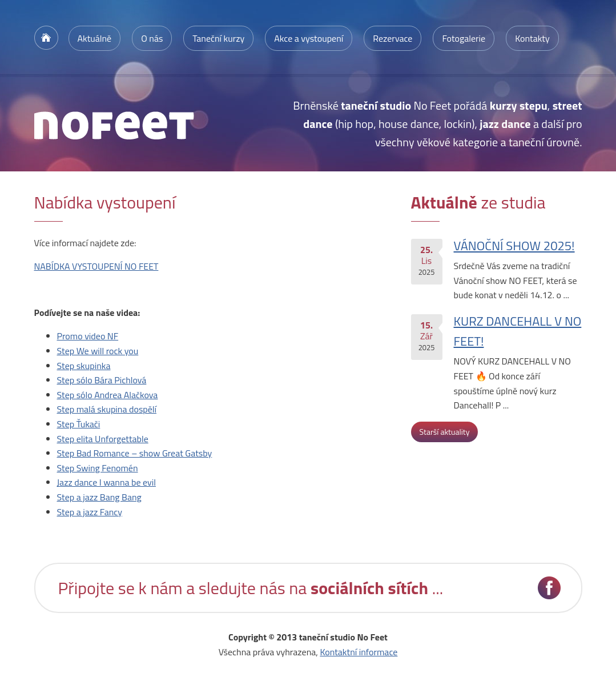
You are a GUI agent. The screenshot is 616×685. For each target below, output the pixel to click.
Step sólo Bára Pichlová (102, 380)
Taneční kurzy (218, 38)
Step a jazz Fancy (90, 512)
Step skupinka (84, 366)
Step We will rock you (98, 351)
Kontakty (532, 38)
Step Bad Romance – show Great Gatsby (135, 453)
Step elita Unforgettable (103, 439)
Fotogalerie (464, 38)
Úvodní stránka (46, 38)
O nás (152, 38)
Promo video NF (88, 336)
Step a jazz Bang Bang (99, 497)
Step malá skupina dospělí (107, 409)
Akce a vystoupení (309, 38)
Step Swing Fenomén (98, 468)
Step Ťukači (79, 424)
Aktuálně (95, 38)
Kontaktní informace (359, 652)
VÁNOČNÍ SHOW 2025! (514, 246)
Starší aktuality (445, 432)
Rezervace (392, 38)
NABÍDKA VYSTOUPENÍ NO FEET (96, 266)
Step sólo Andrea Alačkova (108, 395)
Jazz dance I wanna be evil (106, 482)
